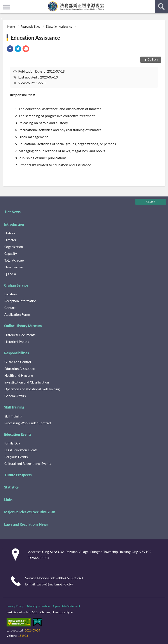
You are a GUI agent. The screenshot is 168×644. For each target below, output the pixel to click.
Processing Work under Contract (28, 423)
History (10, 233)
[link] (10, 49)
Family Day (12, 443)
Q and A (10, 274)
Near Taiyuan (14, 267)
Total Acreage (14, 260)
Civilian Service (16, 285)
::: (3, 3)
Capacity (11, 253)
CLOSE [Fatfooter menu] (151, 202)
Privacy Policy (15, 606)
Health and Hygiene (19, 375)
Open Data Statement (66, 606)
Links (8, 500)
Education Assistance (59, 27)
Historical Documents (20, 335)
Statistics (11, 487)
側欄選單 (7, 7)
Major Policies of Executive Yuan (30, 512)
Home (11, 27)
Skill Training (14, 407)
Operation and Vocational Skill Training (32, 389)
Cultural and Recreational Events (28, 464)
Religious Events (16, 457)
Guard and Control (18, 362)
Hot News (13, 212)
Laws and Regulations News (26, 524)
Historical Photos (17, 342)
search (161, 7)
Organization (14, 247)
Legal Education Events (21, 450)
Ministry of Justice (38, 606)
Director (10, 240)
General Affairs (15, 396)
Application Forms (17, 314)
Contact (10, 308)
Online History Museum (23, 326)
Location (10, 294)
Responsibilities (30, 27)
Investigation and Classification (27, 382)
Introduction (14, 224)
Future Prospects (18, 475)
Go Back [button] (153, 59)
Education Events (18, 434)
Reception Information (20, 301)
